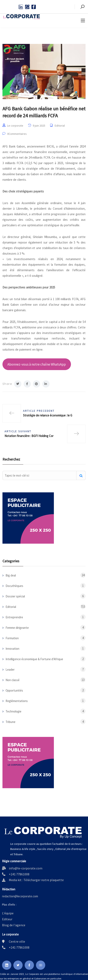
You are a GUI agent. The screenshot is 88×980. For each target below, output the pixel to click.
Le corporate (15, 126)
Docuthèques (14, 586)
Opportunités (14, 690)
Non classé (13, 680)
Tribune (10, 722)
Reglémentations (17, 701)
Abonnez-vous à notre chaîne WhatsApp (37, 364)
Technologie (13, 711)
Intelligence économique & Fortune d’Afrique (34, 659)
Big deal (11, 575)
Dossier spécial (15, 596)
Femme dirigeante (17, 628)
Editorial (60, 126)
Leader (10, 670)
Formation (12, 638)
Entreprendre (14, 617)
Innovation (12, 649)
